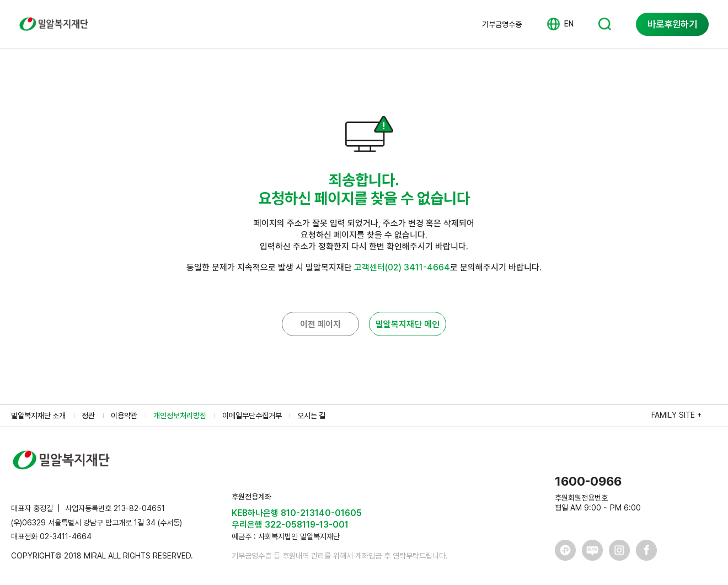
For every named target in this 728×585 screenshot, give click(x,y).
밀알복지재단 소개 (38, 416)
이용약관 (124, 416)
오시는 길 (311, 416)
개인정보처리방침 (180, 416)
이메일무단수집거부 (252, 416)
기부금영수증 (502, 24)
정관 (88, 416)
